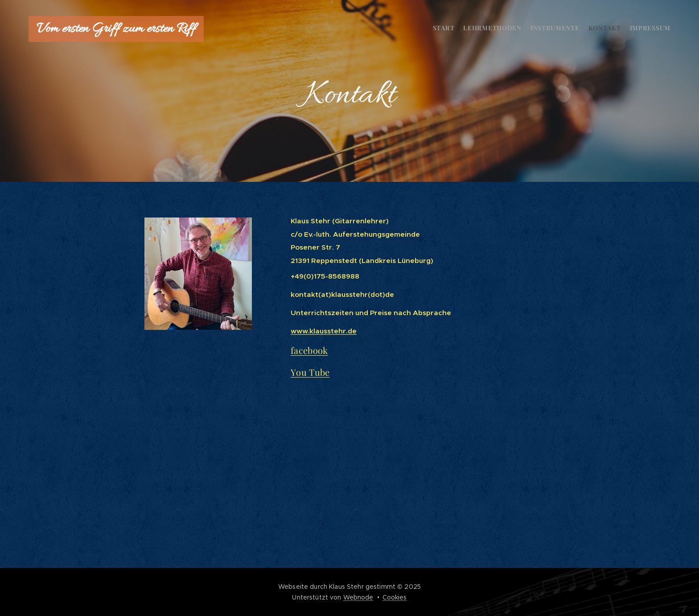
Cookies (395, 597)
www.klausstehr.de (324, 331)
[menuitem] (636, 29)
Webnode (358, 597)
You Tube (310, 372)
